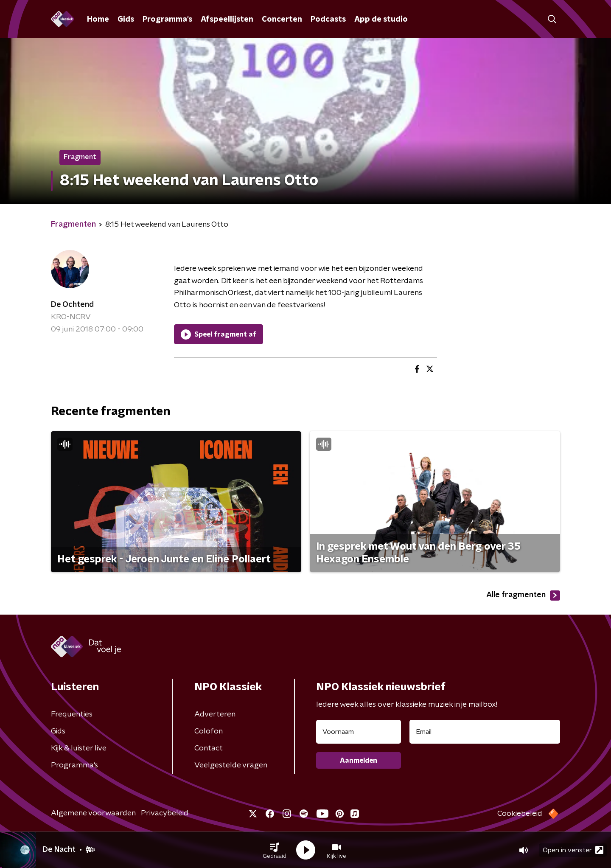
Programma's (167, 20)
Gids (126, 20)
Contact (209, 748)
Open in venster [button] (573, 850)
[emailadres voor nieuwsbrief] (485, 732)
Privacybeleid (165, 813)
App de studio (381, 20)
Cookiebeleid (520, 814)
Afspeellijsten (227, 20)
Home (98, 20)
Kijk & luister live (79, 748)
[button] (275, 850)
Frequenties (72, 714)
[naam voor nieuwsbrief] (359, 732)
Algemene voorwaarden (93, 813)
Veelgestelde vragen (231, 765)
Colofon (209, 731)
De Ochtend (72, 305)
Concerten (282, 20)
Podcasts (328, 20)
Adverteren (215, 714)
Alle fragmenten (523, 596)
